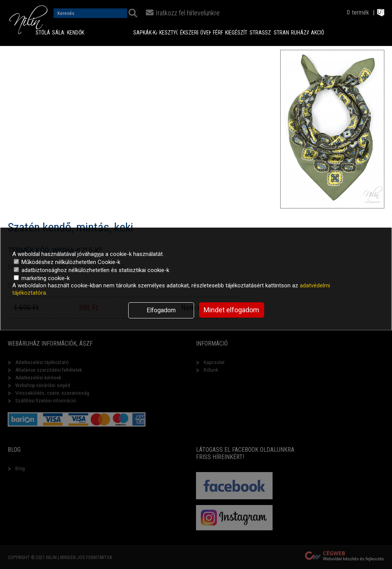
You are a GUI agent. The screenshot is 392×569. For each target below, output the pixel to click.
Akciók (318, 33)
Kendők (70, 33)
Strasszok (260, 33)
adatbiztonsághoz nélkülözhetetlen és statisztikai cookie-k (91, 270)
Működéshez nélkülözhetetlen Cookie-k (67, 262)
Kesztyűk (168, 33)
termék (360, 12)
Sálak (58, 33)
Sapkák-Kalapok (145, 33)
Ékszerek (189, 33)
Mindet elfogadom (231, 310)
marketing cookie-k (42, 278)
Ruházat (300, 33)
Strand (281, 33)
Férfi (218, 33)
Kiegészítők (237, 33)
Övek (206, 33)
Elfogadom (161, 310)
